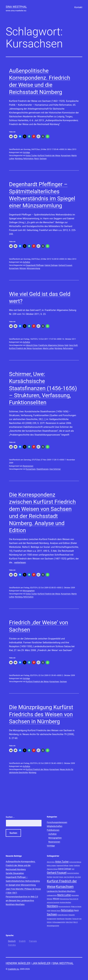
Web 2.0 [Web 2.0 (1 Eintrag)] (76, 922)
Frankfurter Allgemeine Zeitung (51, 345)
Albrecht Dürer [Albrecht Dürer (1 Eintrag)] (51, 862)
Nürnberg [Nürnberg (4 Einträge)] (52, 906)
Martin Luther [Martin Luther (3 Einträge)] (64, 895)
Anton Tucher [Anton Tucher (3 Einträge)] (62, 862)
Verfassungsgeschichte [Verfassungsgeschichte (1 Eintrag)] (59, 922)
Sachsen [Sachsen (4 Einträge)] (52, 914)
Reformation (28, 159)
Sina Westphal (16, 7)
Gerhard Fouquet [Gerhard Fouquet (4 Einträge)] (57, 873)
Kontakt (78, 7)
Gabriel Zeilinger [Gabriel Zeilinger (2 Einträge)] (65, 869)
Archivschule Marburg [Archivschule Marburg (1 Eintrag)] (75, 862)
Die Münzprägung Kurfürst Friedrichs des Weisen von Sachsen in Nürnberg (41, 714)
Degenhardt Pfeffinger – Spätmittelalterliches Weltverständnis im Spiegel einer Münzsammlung (23, 881)
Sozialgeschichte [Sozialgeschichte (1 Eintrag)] (51, 919)
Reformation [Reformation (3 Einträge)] (67, 910)
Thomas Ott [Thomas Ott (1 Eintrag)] (75, 919)
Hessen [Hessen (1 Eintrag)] (61, 877)
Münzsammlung (33, 268)
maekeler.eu (13, 969)
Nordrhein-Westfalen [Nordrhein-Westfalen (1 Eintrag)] (65, 902)
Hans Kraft (73, 345)
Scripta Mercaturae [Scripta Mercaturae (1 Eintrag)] (63, 915)
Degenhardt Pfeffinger (35, 265)
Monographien (29, 591)
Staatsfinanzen (43, 469)
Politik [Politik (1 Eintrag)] (49, 911)
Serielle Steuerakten (15, 873)
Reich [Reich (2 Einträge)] (76, 910)
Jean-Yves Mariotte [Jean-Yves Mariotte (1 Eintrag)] (69, 877)
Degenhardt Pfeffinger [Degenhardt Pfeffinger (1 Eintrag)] (63, 866)
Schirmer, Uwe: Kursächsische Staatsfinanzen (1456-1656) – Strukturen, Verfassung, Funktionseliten (43, 388)
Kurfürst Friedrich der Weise (49, 156)
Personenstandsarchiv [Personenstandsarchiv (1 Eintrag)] (64, 907)
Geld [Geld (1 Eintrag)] (73, 869)
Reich (36, 159)
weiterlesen (20, 562)
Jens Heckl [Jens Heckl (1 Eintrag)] (78, 877)
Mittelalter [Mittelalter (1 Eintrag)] (50, 899)
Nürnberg (19, 159)
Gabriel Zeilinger (51, 265)
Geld (66, 345)
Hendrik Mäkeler (18, 963)
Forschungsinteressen (57, 822)
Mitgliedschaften (55, 826)
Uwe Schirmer (55, 469)
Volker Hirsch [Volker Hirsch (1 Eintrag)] (69, 922)
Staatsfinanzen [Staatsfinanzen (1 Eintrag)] (61, 919)
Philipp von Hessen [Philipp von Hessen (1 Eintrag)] (76, 907)
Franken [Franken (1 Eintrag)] (71, 866)
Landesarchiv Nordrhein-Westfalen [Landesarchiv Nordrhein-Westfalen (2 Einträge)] (61, 891)
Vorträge (26, 152)
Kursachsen (66, 156)
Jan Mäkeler (41, 963)
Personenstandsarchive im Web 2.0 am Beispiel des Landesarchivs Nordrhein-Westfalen (22, 900)
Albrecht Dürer (32, 345)
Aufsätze (26, 262)
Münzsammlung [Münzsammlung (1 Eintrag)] (64, 899)
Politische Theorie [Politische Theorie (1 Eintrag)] (56, 911)
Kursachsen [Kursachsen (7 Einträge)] (65, 887)
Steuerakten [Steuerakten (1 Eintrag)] (68, 919)
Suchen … (10, 817)
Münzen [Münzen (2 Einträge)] (56, 899)
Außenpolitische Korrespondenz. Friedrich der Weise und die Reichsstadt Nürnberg (21, 865)
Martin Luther (48, 348)
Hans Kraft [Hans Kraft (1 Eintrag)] (56, 877)
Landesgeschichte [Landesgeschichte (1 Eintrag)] (52, 895)
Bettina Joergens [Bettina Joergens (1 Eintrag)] (51, 866)
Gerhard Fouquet (65, 265)
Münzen (23, 268)
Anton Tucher (31, 156)
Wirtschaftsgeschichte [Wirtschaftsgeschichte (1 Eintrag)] (53, 926)
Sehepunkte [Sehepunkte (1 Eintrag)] (71, 915)
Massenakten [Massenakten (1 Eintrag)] (75, 895)
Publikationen (53, 830)
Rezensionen (28, 466)
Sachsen (43, 159)
